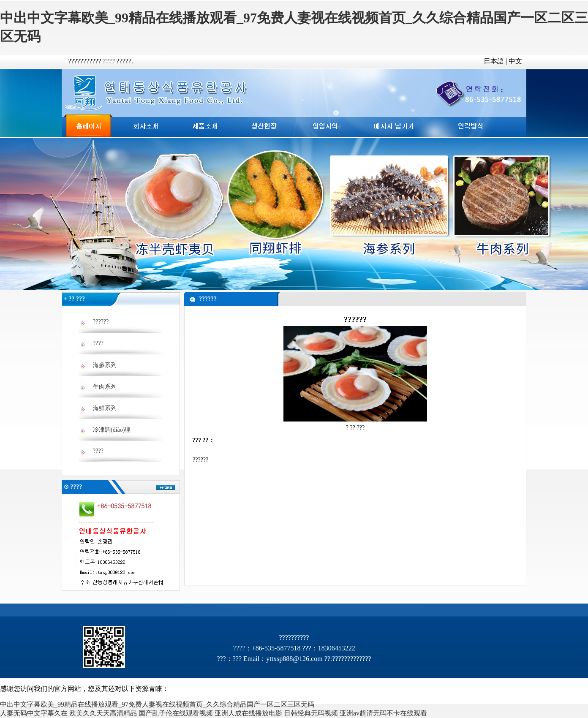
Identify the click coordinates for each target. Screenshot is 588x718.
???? (98, 343)
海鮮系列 (105, 408)
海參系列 (105, 365)
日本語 (494, 61)
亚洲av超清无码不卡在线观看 (383, 713)
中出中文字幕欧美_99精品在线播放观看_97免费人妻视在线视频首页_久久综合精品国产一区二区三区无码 (157, 704)
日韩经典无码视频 (311, 713)
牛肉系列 (105, 387)
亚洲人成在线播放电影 (248, 713)
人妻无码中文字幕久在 (34, 713)
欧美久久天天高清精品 (103, 713)
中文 (515, 61)
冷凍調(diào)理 (112, 430)
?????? (101, 322)
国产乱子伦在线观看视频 (176, 713)
